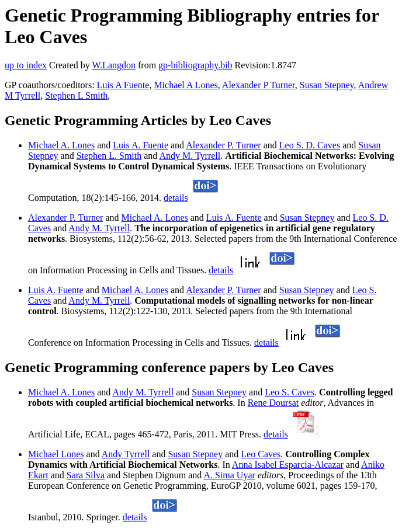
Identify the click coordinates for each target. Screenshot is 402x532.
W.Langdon (114, 65)
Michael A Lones (186, 85)
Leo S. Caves (290, 392)
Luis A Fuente (123, 85)
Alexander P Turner (259, 85)
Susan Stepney (327, 85)
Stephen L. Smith (109, 156)
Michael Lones (56, 454)
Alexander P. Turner (223, 145)
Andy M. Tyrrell (190, 156)
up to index (26, 65)
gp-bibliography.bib (195, 65)
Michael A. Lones (61, 145)
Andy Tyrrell (126, 454)
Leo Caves (261, 454)
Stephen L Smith (76, 95)
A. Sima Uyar (229, 475)
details (176, 198)
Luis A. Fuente (141, 145)
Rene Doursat (273, 403)
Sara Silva (86, 475)
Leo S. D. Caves (310, 145)
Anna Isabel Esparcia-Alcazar (288, 465)
